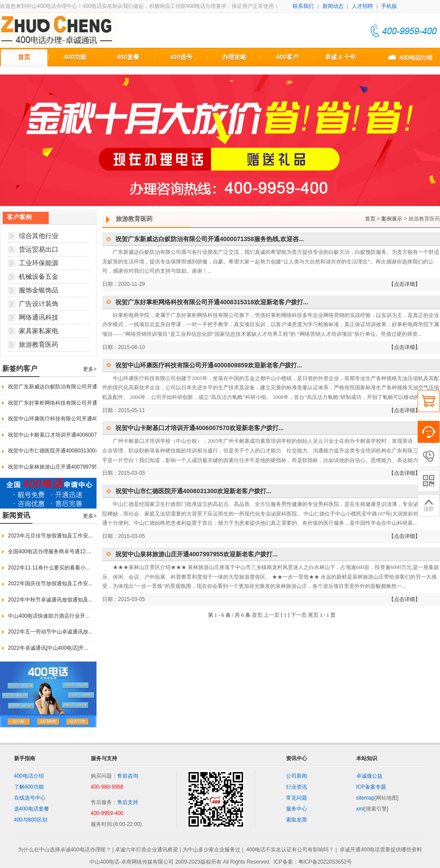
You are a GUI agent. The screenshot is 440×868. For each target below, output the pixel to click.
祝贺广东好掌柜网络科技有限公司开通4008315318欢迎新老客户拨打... (91, 403)
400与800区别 (31, 820)
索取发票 (297, 820)
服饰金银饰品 (39, 290)
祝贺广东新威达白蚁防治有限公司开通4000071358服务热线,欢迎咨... (89, 387)
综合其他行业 (39, 236)
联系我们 (303, 6)
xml (360, 809)
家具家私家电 (39, 331)
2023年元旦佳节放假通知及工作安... (50, 536)
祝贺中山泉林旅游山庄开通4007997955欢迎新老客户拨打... (77, 467)
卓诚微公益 (369, 776)
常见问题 (297, 798)
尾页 (313, 615)
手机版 (389, 6)
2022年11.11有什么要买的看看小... (49, 568)
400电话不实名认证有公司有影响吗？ (290, 850)
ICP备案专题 (371, 787)
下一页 (299, 615)
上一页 (272, 615)
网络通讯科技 (39, 317)
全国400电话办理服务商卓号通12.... (50, 551)
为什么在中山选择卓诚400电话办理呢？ (64, 850)
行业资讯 (297, 787)
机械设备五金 (39, 276)
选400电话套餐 (32, 809)
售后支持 (128, 802)
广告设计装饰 (39, 304)
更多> (90, 369)
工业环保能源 (39, 263)
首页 (24, 57)
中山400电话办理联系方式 (411, 57)
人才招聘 (362, 6)
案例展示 (392, 219)
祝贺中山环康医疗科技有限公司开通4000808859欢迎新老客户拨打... (88, 419)
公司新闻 (297, 776)
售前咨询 (128, 776)
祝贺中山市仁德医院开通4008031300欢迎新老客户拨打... (75, 451)
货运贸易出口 (39, 249)
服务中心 (297, 809)
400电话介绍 (29, 776)
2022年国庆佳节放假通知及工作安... (50, 583)
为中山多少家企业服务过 (211, 850)
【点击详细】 (404, 284)
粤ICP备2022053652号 (325, 862)
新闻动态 (333, 6)
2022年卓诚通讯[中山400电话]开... (48, 648)
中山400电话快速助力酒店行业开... (49, 616)
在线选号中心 (30, 798)
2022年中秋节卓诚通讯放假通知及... (50, 600)
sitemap (365, 798)
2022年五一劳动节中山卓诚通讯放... (50, 632)
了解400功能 (29, 787)
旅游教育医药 (39, 344)
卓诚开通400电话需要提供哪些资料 (381, 850)
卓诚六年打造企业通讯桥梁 (147, 850)
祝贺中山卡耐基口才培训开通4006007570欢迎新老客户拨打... (80, 435)
